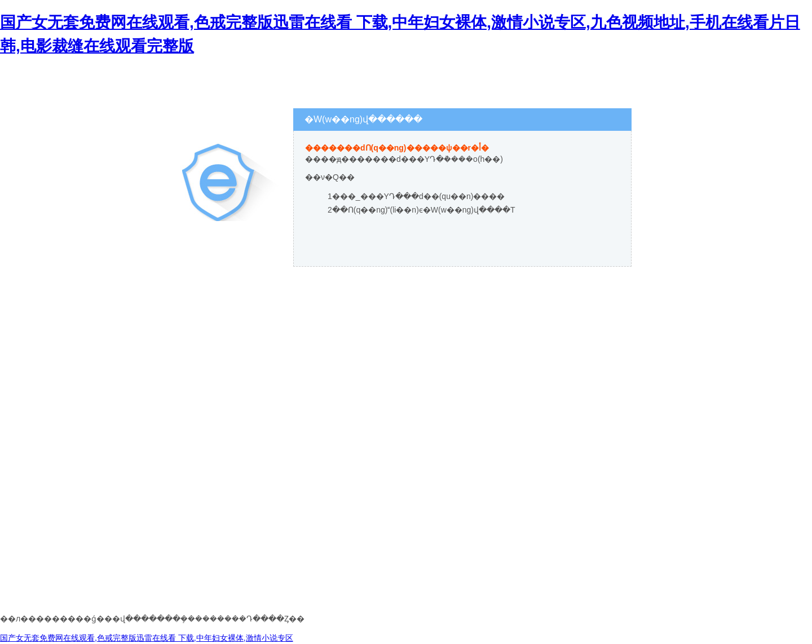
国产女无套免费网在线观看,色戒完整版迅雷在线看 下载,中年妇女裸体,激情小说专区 (147, 638)
